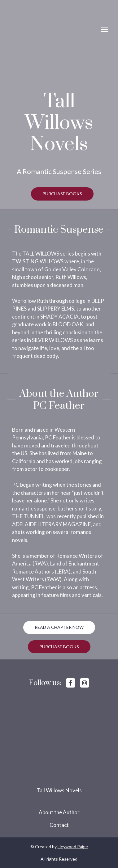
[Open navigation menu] (104, 29)
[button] (62, 194)
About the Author (59, 812)
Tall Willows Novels (59, 790)
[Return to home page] (32, 29)
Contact (59, 825)
